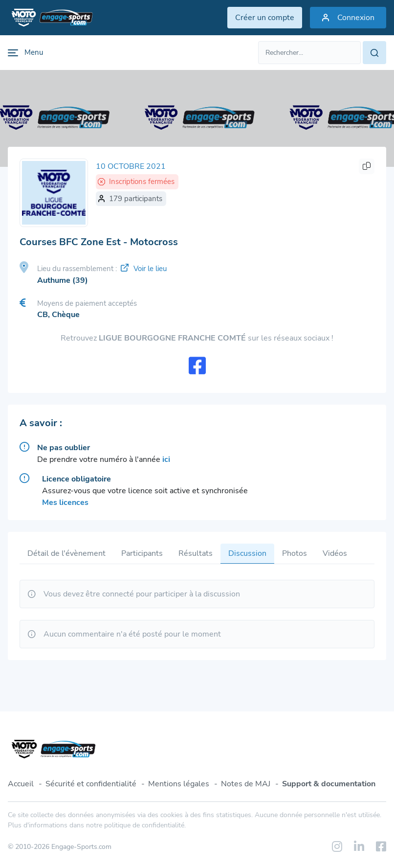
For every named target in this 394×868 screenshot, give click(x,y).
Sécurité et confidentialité (91, 784)
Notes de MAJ (246, 784)
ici (166, 459)
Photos (295, 553)
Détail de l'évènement (66, 553)
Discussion (247, 553)
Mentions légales (179, 784)
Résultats (196, 553)
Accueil (21, 784)
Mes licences (65, 503)
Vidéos (335, 553)
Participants (142, 553)
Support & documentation (329, 784)
